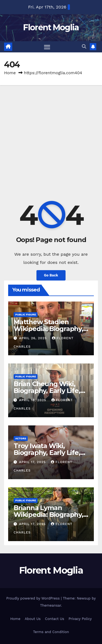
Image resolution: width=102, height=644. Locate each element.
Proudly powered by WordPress (34, 598)
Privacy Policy (80, 619)
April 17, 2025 (33, 462)
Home (10, 73)
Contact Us (55, 619)
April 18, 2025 (33, 400)
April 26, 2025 (34, 338)
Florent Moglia (51, 27)
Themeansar (50, 605)
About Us (33, 619)
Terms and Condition (51, 632)
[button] (84, 47)
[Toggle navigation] (47, 47)
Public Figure (26, 314)
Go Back (51, 275)
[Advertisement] (51, 139)
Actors (21, 438)
